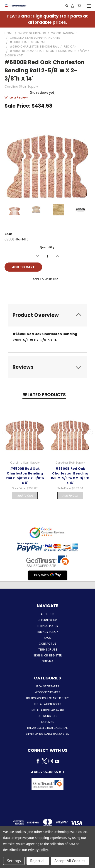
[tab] (47, 315)
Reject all (38, 861)
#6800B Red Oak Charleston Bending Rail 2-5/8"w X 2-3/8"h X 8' (25, 476)
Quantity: (47, 247)
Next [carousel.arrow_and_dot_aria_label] (90, 432)
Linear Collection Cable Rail (48, 728)
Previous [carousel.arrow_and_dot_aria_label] (5, 432)
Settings (14, 861)
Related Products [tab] (44, 395)
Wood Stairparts (48, 692)
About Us (47, 614)
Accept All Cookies (70, 861)
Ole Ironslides (47, 716)
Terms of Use (48, 650)
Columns (48, 722)
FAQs (47, 638)
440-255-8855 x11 (47, 772)
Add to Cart (25, 496)
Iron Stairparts (48, 686)
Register (56, 655)
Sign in (39, 655)
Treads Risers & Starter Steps (48, 698)
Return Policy (48, 620)
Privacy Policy (47, 632)
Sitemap (48, 661)
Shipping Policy (47, 626)
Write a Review (16, 97)
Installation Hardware (48, 710)
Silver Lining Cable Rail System (48, 734)
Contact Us (48, 644)
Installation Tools (48, 704)
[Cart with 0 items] (79, 6)
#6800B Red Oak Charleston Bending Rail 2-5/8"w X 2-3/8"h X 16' (70, 476)
